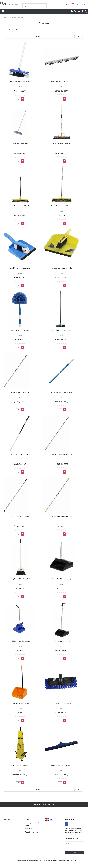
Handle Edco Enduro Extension (20, 454)
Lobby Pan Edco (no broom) (62, 579)
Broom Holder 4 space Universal (62, 81)
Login (67, 4)
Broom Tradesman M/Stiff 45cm (20, 206)
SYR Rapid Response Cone (20, 765)
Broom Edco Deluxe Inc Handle (20, 81)
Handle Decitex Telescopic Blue (62, 392)
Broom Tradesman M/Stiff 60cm (62, 206)
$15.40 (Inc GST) (62, 340)
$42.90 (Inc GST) (62, 215)
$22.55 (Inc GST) (62, 402)
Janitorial (13, 18)
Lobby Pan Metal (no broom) (20, 641)
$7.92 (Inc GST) (20, 588)
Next (79, 37)
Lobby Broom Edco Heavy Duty (20, 579)
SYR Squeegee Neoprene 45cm (62, 765)
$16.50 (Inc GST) (20, 340)
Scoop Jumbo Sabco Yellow (20, 703)
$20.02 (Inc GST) (62, 775)
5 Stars (24, 95)
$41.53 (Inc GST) (20, 215)
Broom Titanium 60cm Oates (62, 144)
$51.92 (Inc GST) (62, 153)
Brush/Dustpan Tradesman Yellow (62, 268)
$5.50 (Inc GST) (20, 277)
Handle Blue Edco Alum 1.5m (20, 392)
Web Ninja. (73, 860)
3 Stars (20, 95)
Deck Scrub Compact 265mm (62, 330)
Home (6, 18)
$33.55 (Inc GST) (20, 651)
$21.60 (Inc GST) (62, 91)
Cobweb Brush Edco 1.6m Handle (20, 330)
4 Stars (22, 95)
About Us (28, 819)
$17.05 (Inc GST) (20, 402)
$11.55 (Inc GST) (20, 91)
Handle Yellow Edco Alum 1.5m (62, 517)
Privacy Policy (29, 828)
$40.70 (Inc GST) (62, 651)
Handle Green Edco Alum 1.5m (62, 454)
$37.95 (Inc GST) (62, 713)
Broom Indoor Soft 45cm (20, 144)
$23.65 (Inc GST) (62, 277)
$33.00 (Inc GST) (20, 153)
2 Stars (18, 95)
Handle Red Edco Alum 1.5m (20, 517)
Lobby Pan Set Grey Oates (62, 641)
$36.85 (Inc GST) (62, 588)
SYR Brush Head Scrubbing (62, 703)
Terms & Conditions (31, 832)
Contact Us (8, 819)
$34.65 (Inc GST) (20, 713)
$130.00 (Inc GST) (20, 775)
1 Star (16, 95)
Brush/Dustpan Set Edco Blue (20, 268)
